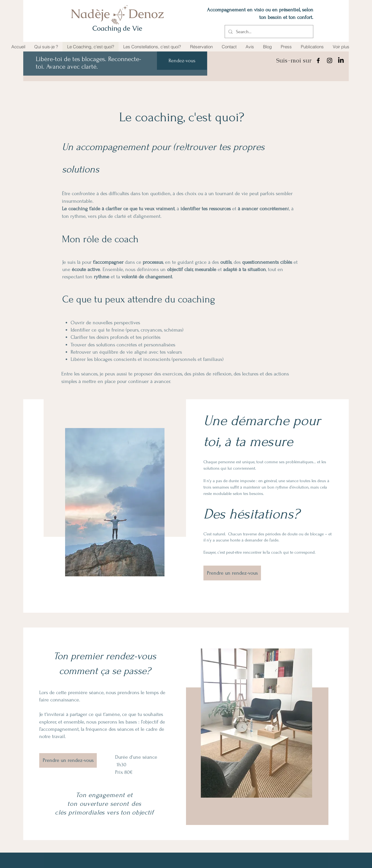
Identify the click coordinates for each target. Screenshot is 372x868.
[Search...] (268, 32)
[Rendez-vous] (182, 61)
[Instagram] (330, 60)
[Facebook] (318, 60)
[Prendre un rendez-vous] (232, 573)
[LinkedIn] (341, 60)
